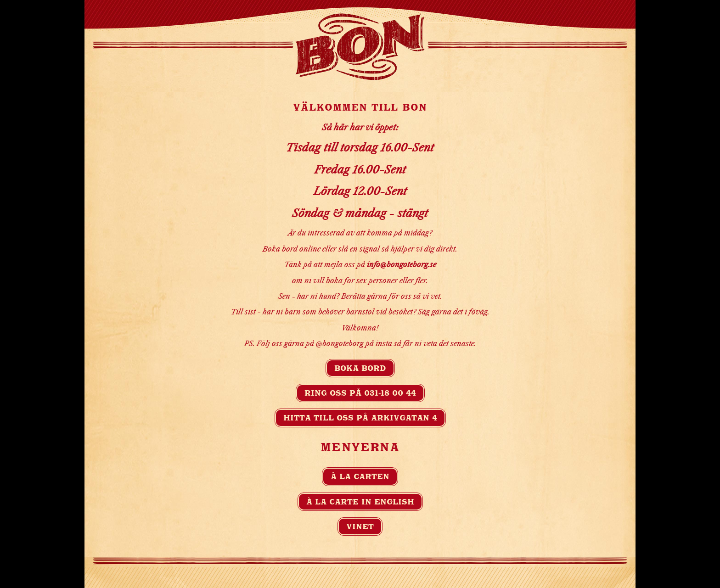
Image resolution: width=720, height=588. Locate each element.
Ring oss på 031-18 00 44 (360, 393)
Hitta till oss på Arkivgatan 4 (360, 418)
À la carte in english (360, 502)
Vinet (360, 526)
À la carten (360, 476)
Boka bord (360, 368)
